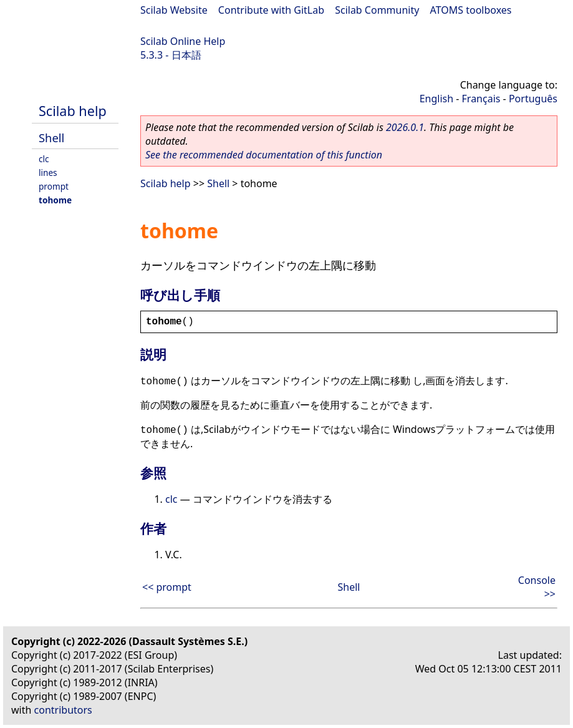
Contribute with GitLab (271, 10)
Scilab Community (377, 10)
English (436, 99)
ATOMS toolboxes (471, 10)
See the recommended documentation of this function (264, 155)
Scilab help (73, 111)
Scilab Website (174, 10)
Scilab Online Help (183, 41)
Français (481, 99)
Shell (51, 138)
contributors (63, 710)
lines (48, 172)
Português (533, 99)
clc (44, 159)
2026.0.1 (405, 127)
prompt (54, 186)
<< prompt (167, 587)
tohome (55, 200)
